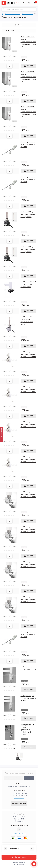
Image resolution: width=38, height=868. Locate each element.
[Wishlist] (10, 57)
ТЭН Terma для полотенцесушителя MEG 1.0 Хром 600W (28, 564)
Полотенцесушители (28, 14)
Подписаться (29, 778)
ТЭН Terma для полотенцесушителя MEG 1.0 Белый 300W (28, 389)
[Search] (4, 9)
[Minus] (3, 66)
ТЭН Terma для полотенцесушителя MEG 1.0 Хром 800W (28, 599)
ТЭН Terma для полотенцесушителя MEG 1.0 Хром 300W (28, 529)
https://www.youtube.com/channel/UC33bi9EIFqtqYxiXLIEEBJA (19, 829)
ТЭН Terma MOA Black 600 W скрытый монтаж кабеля (28, 284)
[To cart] (29, 66)
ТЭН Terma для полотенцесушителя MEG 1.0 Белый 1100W (28, 354)
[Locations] (23, 3)
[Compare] (14, 57)
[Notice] (29, 689)
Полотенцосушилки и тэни (12, 14)
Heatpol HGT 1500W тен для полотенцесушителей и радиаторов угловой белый (28, 42)
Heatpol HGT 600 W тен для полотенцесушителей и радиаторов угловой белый (28, 77)
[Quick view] (5, 57)
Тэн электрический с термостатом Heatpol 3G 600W (28, 634)
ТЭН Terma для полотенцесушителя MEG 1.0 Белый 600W (28, 424)
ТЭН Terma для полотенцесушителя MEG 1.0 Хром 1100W (28, 494)
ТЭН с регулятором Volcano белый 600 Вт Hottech (28, 698)
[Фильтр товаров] (2, 434)
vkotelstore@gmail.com (19, 834)
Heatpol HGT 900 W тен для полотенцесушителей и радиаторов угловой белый (28, 112)
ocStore (22, 863)
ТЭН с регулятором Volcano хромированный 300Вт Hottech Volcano (27, 730)
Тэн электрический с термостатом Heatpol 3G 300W (28, 144)
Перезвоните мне (19, 798)
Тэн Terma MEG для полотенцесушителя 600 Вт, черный (28, 214)
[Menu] (4, 3)
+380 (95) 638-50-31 (20, 796)
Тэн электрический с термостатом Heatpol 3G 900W (28, 179)
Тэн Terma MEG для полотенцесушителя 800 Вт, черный (28, 249)
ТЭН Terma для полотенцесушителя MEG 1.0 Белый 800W (28, 459)
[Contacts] (29, 3)
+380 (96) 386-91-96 (20, 793)
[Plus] (16, 66)
